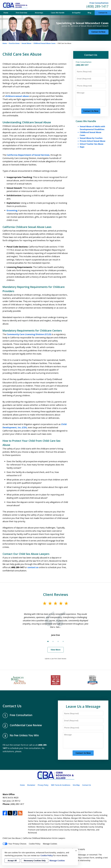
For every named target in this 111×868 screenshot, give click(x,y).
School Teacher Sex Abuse (92, 144)
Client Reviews (56, 594)
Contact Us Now (98, 32)
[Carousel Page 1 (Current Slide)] (48, 641)
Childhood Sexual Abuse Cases (44, 43)
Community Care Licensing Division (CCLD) (29, 334)
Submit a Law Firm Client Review (55, 659)
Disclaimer (31, 785)
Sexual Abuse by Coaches (91, 138)
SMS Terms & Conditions (61, 785)
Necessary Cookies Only (35, 861)
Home (6, 13)
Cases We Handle (58, 13)
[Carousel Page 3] (58, 641)
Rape (82, 147)
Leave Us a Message (83, 706)
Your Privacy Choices (14, 844)
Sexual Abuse (26, 43)
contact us (33, 567)
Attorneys (39, 13)
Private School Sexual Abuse (93, 141)
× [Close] (76, 851)
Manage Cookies (50, 844)
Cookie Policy (35, 844)
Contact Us (103, 13)
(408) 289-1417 (97, 6)
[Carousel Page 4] (63, 641)
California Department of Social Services (28, 155)
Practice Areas (14, 43)
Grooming (12, 210)
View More (56, 650)
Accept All (12, 861)
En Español (76, 13)
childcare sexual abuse (17, 96)
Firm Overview (21, 13)
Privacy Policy (43, 785)
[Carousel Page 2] (53, 641)
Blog (89, 13)
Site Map (76, 785)
